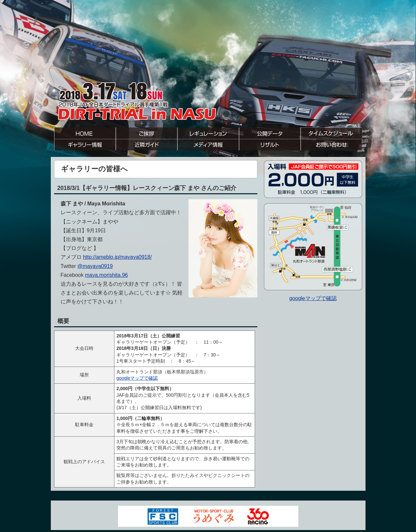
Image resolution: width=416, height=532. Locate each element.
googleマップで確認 (137, 378)
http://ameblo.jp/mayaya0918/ (117, 257)
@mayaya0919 (95, 266)
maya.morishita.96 (106, 275)
